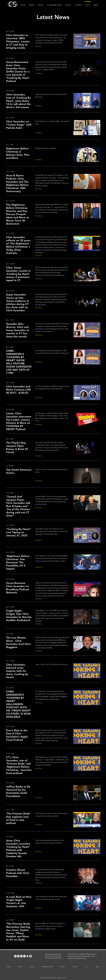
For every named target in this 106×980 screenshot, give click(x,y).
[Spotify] (27, 956)
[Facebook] (15, 956)
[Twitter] (18, 956)
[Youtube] (31, 956)
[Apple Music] (24, 956)
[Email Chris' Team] (53, 956)
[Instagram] (21, 956)
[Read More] (39, 46)
